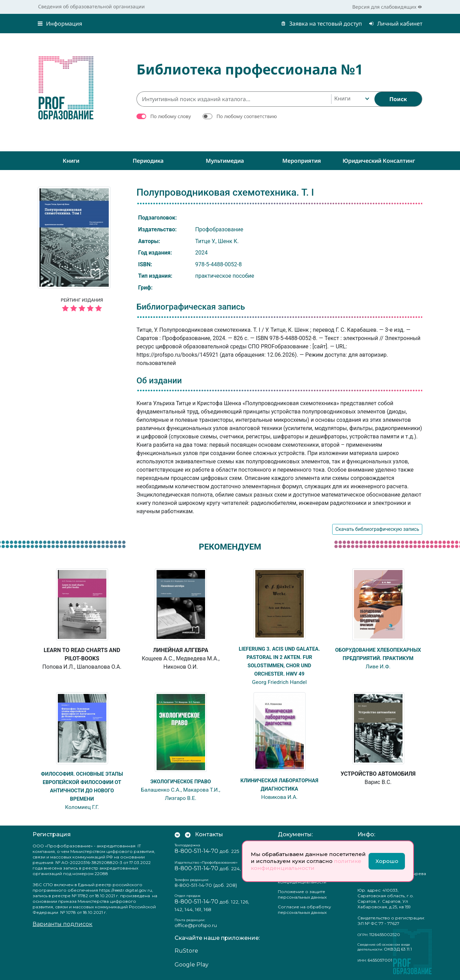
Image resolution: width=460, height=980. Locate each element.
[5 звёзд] (82, 309)
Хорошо (387, 861)
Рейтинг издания (82, 306)
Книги (71, 161)
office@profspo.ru (196, 925)
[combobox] (351, 99)
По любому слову (171, 116)
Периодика (148, 161)
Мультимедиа (225, 161)
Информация (60, 24)
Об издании (159, 381)
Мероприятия (302, 161)
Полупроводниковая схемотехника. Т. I (225, 192)
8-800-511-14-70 (196, 851)
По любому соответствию (247, 116)
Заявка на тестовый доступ (321, 24)
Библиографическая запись (191, 307)
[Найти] (398, 99)
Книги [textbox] (342, 98)
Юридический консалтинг (379, 161)
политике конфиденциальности (306, 865)
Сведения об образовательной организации (91, 6)
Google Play (192, 965)
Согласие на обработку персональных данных (304, 909)
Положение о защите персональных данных (302, 894)
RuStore (186, 951)
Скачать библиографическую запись (377, 529)
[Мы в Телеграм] (188, 834)
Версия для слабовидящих (387, 7)
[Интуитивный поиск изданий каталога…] (234, 99)
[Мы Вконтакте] (177, 834)
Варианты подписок (63, 924)
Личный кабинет (396, 24)
